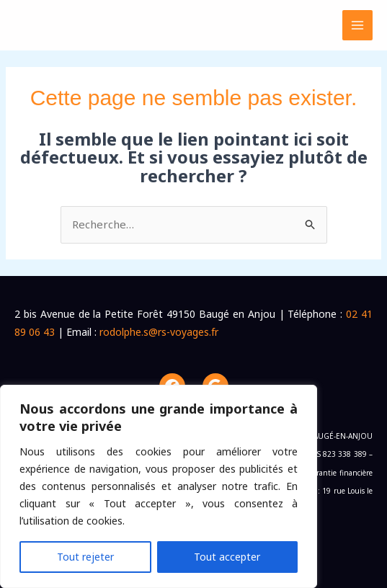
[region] (159, 486)
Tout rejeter (85, 557)
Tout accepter (227, 557)
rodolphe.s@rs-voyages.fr (159, 332)
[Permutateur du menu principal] (358, 26)
